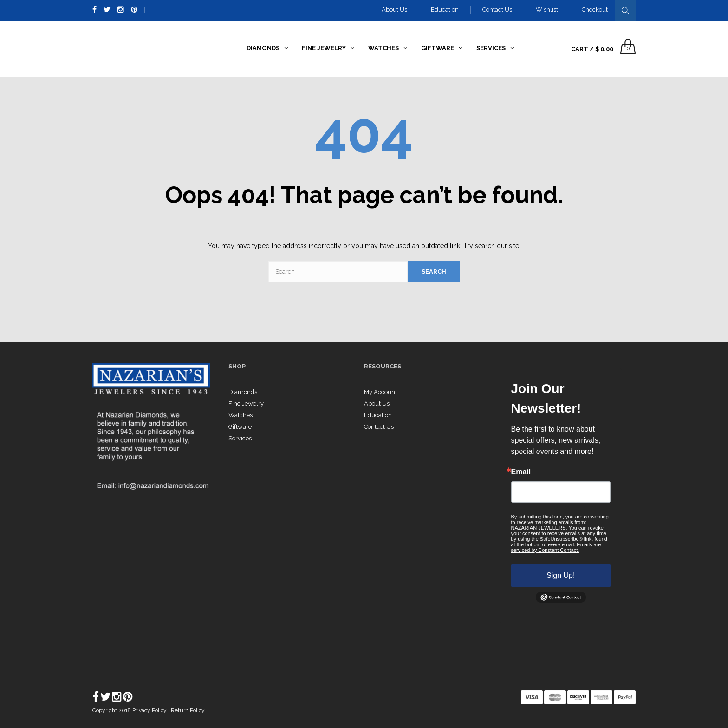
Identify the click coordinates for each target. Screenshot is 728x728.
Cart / (592, 49)
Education (445, 10)
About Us (394, 10)
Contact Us (497, 10)
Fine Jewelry (246, 403)
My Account (380, 392)
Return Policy (188, 710)
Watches (240, 415)
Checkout (595, 10)
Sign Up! (561, 575)
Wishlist (547, 10)
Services (240, 438)
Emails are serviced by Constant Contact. (556, 547)
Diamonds (243, 392)
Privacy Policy (150, 710)
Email (521, 472)
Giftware (240, 427)
